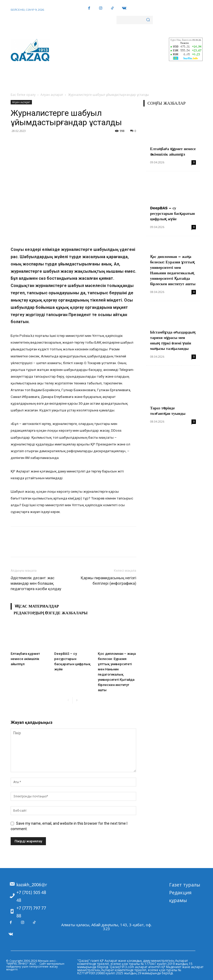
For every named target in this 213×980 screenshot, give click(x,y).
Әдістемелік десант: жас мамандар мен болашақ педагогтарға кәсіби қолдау (36, 583)
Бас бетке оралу (23, 95)
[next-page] (77, 700)
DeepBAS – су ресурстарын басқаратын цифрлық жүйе (173, 214)
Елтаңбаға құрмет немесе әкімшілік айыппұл (25, 659)
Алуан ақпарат (52, 95)
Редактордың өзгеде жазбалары (51, 613)
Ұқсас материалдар (37, 606)
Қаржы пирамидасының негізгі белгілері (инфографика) (108, 581)
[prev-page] (68, 700)
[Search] (148, 20)
